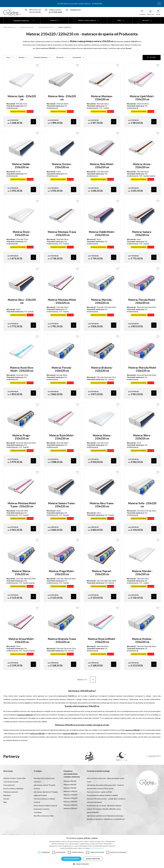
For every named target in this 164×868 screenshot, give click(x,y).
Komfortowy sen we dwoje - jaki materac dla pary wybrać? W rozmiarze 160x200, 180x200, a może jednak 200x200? (104, 809)
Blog (5, 802)
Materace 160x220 (70, 802)
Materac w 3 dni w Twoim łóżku (15, 778)
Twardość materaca (40, 57)
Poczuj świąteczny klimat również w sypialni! (102, 795)
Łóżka (119, 20)
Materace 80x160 (70, 781)
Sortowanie (77, 57)
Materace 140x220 (70, 798)
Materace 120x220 (70, 795)
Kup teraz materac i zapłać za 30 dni (99, 792)
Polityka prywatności (11, 792)
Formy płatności (9, 785)
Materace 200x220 (70, 808)
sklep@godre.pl (75, 10)
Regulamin (7, 795)
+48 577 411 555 (35, 10)
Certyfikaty (38, 812)
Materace (54, 20)
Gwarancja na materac (42, 809)
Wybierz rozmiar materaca (87, 20)
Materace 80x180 (70, 785)
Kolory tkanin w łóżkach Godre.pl (45, 806)
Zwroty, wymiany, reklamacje (13, 789)
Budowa (22, 57)
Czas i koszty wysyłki (11, 782)
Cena (8, 57)
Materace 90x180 (70, 788)
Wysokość (60, 57)
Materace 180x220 (70, 805)
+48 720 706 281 (35, 12)
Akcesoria (146, 20)
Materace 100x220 (70, 791)
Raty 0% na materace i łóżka (44, 816)
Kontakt (6, 799)
